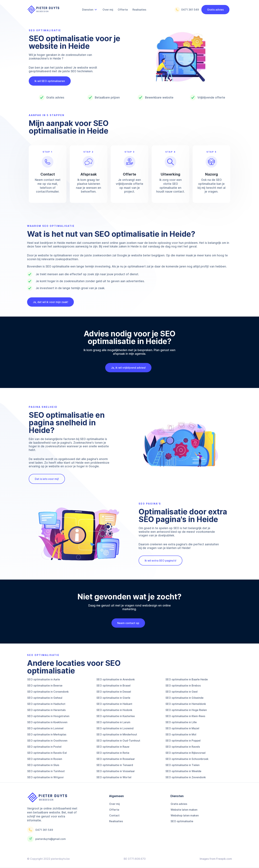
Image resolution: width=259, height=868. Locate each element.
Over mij (114, 804)
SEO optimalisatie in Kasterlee (116, 716)
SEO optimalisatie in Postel (44, 747)
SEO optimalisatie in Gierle (113, 698)
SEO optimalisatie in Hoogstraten (48, 716)
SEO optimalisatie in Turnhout (46, 771)
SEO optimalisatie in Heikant (114, 704)
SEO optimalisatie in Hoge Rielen (186, 710)
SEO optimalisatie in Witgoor (46, 777)
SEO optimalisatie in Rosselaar (116, 759)
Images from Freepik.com (216, 859)
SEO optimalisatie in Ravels (183, 747)
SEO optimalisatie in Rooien (45, 759)
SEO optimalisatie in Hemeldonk (186, 704)
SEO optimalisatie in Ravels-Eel (47, 753)
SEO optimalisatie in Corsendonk (48, 692)
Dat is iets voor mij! (47, 479)
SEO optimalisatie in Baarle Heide (187, 679)
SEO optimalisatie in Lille (181, 722)
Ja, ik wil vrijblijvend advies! (125, 368)
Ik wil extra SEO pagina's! (160, 561)
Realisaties (116, 821)
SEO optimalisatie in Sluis (43, 765)
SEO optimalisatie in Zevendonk (186, 777)
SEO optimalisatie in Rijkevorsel (185, 753)
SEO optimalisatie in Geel (182, 692)
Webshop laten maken (185, 815)
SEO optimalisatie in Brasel (113, 686)
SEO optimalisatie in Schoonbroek (187, 759)
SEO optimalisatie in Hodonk (114, 710)
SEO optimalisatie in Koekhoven (47, 722)
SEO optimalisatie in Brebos (183, 686)
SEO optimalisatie (182, 821)
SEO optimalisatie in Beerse (45, 686)
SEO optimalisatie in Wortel (114, 777)
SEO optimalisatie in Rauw (113, 747)
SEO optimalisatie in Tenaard (115, 765)
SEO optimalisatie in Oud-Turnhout (118, 741)
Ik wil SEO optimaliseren (50, 81)
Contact (114, 815)
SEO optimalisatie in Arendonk (116, 679)
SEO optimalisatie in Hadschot (46, 704)
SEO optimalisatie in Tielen (183, 765)
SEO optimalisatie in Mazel (182, 728)
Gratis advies (215, 10)
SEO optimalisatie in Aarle (44, 679)
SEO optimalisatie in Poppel (183, 741)
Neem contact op (125, 623)
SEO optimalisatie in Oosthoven (47, 741)
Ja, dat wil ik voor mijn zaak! (50, 302)
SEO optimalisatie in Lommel (45, 728)
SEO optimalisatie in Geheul (45, 698)
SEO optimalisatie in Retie (113, 753)
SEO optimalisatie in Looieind (115, 728)
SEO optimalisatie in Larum (113, 722)
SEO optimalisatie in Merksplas (47, 734)
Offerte (114, 810)
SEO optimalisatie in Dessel (114, 692)
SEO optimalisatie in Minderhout (117, 734)
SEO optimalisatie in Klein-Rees (185, 716)
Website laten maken (184, 810)
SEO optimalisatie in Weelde (183, 771)
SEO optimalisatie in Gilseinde (185, 698)
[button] (90, 10)
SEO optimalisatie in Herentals (46, 710)
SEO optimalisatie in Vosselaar (116, 771)
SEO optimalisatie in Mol (181, 734)
